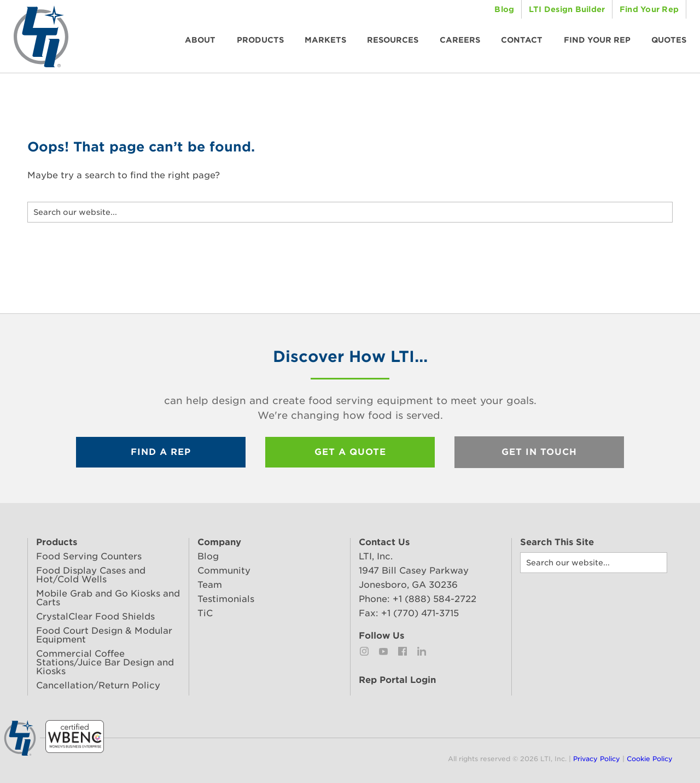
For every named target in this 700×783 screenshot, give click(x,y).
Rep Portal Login (397, 680)
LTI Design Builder (567, 9)
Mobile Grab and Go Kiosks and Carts (108, 598)
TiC (205, 613)
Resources (393, 40)
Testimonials (226, 599)
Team (210, 585)
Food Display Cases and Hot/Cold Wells (91, 575)
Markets (325, 40)
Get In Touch (539, 452)
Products (260, 40)
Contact (522, 40)
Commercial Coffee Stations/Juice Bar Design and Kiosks (105, 662)
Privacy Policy (597, 759)
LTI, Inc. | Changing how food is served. (41, 36)
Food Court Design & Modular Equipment (104, 635)
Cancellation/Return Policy (98, 685)
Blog (504, 9)
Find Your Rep (649, 9)
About (200, 40)
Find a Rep (161, 452)
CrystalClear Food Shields (95, 617)
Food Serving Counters (89, 556)
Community (224, 571)
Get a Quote (350, 452)
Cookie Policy (650, 759)
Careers (460, 40)
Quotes (669, 40)
